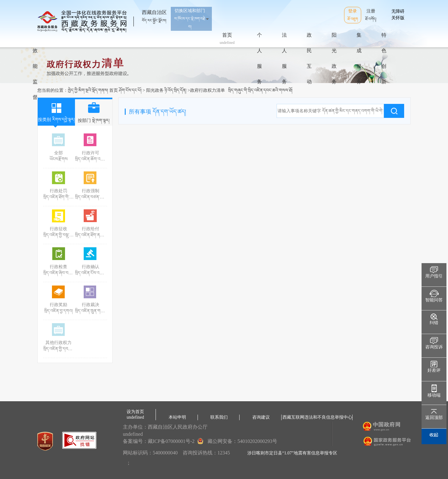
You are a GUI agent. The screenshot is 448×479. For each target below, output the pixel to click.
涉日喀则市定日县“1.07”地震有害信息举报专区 (292, 453)
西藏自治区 (154, 14)
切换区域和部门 (190, 19)
